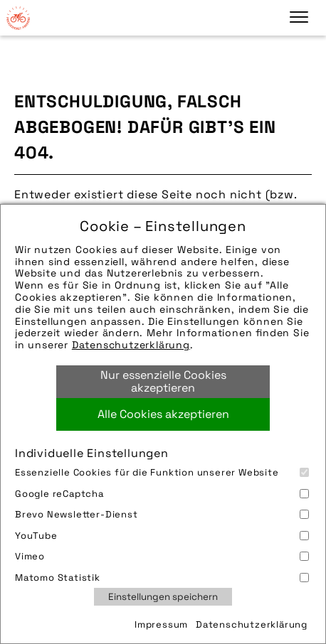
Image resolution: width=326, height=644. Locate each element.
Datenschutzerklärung (131, 345)
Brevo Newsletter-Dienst (162, 514)
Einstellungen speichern (163, 597)
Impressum (161, 624)
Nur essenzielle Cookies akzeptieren (163, 381)
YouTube (162, 536)
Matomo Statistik (162, 578)
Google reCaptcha (162, 494)
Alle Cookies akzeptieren (163, 414)
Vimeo (162, 556)
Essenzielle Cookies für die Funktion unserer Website (162, 472)
